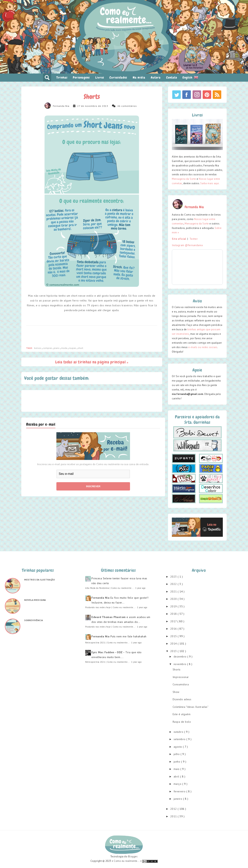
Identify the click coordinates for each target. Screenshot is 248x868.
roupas (73, 348)
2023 (174, 577)
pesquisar (47, 78)
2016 (174, 629)
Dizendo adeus (182, 699)
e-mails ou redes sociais (203, 347)
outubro (179, 732)
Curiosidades (118, 77)
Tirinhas (62, 77)
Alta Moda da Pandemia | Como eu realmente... (109, 588)
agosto (178, 747)
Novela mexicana (35, 600)
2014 (174, 644)
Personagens (81, 77)
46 (119, 106)
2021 (174, 592)
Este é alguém (182, 714)
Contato (172, 77)
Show (176, 692)
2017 (174, 621)
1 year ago (140, 588)
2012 (174, 809)
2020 (174, 599)
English (190, 77)
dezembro (181, 657)
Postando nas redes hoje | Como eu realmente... (110, 607)
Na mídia (139, 77)
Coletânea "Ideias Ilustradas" (191, 707)
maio (177, 769)
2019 (174, 606)
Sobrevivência (34, 620)
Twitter (194, 239)
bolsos (38, 348)
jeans (57, 348)
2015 (174, 636)
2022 (174, 584)
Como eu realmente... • (128, 861)
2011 (174, 816)
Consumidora (181, 684)
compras (48, 348)
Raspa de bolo (182, 722)
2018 (174, 614)
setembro (180, 739)
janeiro (178, 799)
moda (64, 348)
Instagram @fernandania (187, 245)
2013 (174, 651)
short (80, 348)
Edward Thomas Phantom (109, 617)
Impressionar (181, 677)
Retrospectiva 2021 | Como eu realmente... (107, 643)
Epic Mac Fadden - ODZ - (108, 652)
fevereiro (180, 791)
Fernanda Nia (61, 106)
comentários (129, 106)
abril (177, 776)
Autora (156, 77)
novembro (180, 664)
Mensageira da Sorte (184, 179)
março (178, 784)
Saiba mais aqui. (210, 183)
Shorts (177, 669)
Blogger (133, 856)
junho (177, 762)
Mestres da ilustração (40, 580)
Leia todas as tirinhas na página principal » (92, 362)
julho (177, 754)
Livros (100, 77)
